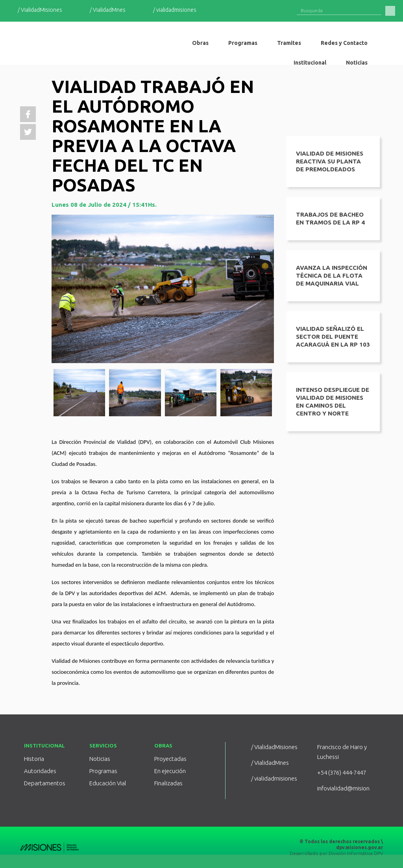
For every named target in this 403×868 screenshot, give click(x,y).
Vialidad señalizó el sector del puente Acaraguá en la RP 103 (333, 337)
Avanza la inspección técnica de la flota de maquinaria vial (332, 275)
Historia (34, 759)
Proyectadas (170, 759)
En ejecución (170, 771)
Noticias (100, 759)
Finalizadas (168, 783)
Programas (103, 771)
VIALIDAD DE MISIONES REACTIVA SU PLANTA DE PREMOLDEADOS (330, 161)
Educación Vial (108, 783)
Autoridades (40, 771)
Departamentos (45, 783)
